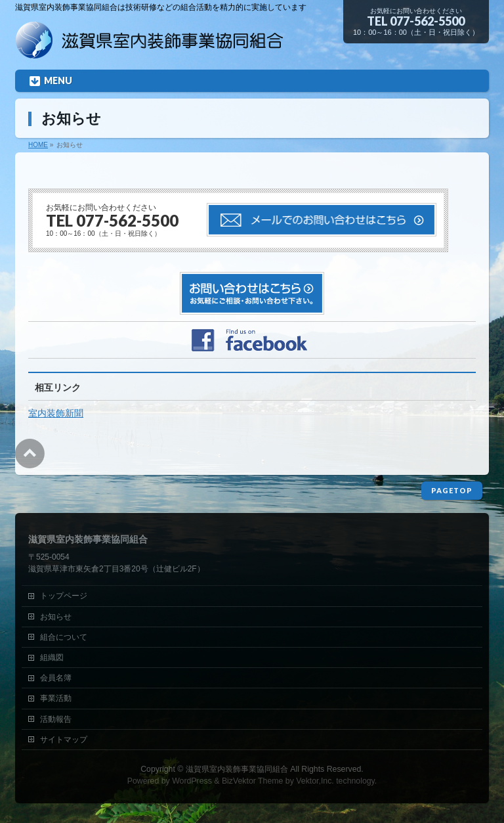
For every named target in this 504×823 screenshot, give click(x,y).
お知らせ (56, 617)
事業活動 (56, 698)
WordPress (192, 781)
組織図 (52, 657)
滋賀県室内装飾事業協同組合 (237, 769)
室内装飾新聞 (56, 413)
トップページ (64, 596)
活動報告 (56, 719)
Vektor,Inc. (315, 781)
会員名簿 (56, 678)
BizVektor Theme (253, 781)
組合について (64, 637)
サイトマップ (64, 740)
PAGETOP (452, 490)
